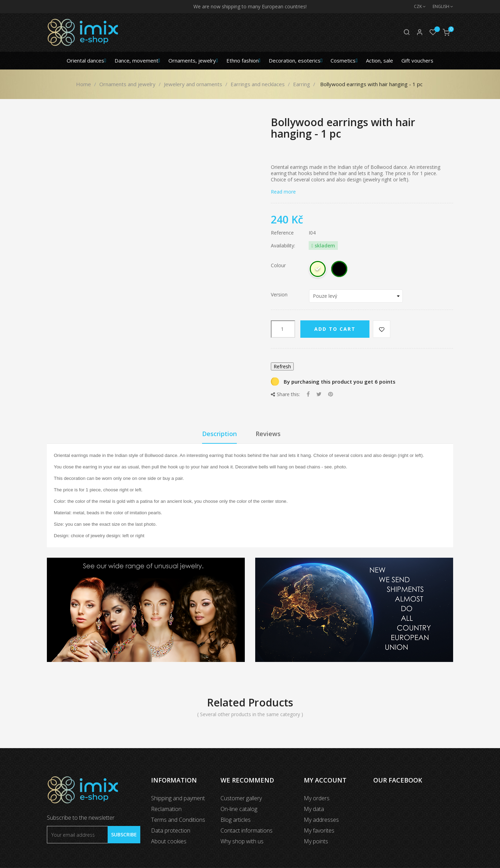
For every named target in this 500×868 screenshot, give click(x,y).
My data (314, 809)
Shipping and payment (178, 798)
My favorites (319, 830)
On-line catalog (239, 809)
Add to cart (335, 329)
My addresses (321, 820)
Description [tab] (219, 434)
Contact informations (247, 830)
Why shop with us (242, 841)
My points (316, 841)
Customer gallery (241, 798)
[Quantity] (283, 329)
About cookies (169, 841)
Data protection (171, 830)
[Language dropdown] (439, 7)
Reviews (268, 434)
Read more (283, 192)
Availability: (283, 246)
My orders (317, 798)
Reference (282, 233)
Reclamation (166, 809)
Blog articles (236, 820)
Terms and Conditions (178, 820)
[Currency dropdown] (416, 7)
